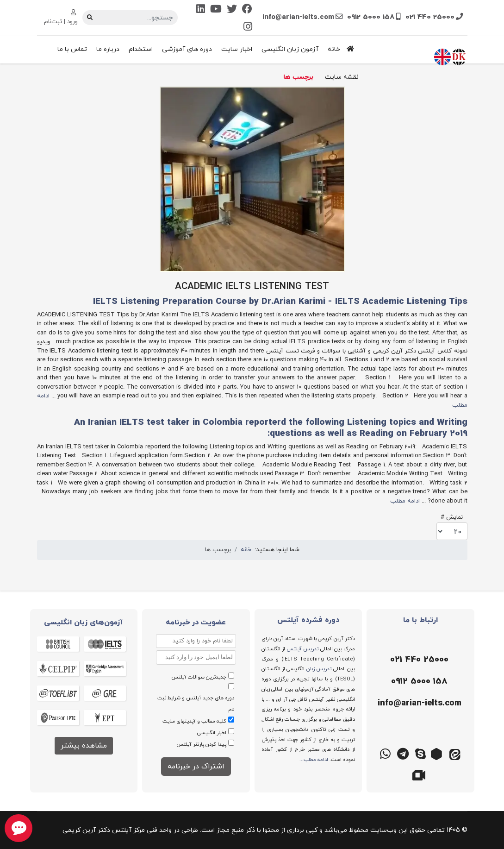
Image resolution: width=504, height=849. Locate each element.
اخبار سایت (237, 49)
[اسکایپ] (420, 753)
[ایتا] (455, 753)
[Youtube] (216, 10)
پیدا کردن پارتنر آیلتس (201, 744)
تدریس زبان (319, 669)
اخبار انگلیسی (212, 733)
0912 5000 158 (371, 17)
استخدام (141, 49)
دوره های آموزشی (187, 49)
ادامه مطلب (405, 501)
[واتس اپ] (385, 753)
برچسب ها (298, 77)
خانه (343, 49)
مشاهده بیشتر (84, 746)
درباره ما (108, 49)
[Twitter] (232, 10)
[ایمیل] (418, 704)
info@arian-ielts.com (298, 17)
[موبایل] (418, 682)
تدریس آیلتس (302, 649)
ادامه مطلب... (314, 760)
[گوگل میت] (420, 774)
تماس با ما (72, 49)
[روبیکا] (438, 753)
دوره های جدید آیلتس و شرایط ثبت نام (196, 704)
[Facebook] (247, 10)
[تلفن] (418, 660)
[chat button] (19, 828)
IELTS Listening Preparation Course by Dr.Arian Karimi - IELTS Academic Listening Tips (280, 302)
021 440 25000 (430, 17)
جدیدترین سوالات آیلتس (199, 677)
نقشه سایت (342, 77)
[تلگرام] (403, 753)
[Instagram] (248, 28)
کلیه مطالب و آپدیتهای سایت (194, 721)
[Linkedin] (201, 10)
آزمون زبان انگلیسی (290, 49)
